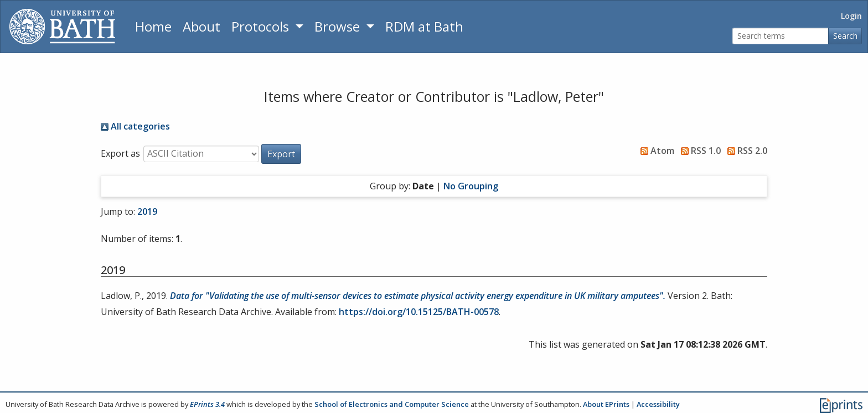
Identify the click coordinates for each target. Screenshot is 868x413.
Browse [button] (339, 26)
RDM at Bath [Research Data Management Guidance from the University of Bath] (424, 26)
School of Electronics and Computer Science (392, 404)
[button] (281, 154)
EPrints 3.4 (207, 404)
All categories (135, 126)
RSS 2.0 (745, 151)
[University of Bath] (62, 27)
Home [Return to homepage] (153, 26)
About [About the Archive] (201, 26)
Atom (655, 151)
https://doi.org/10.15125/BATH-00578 (419, 312)
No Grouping (471, 186)
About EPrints (606, 404)
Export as (120, 153)
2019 (147, 211)
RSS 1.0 (699, 151)
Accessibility (658, 404)
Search (845, 36)
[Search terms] (781, 36)
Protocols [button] (262, 26)
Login (851, 16)
